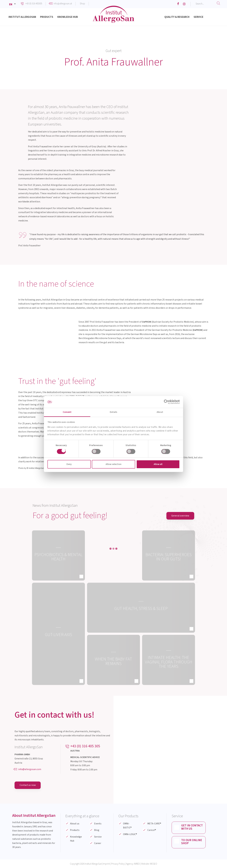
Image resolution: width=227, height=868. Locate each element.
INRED (137, 864)
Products (75, 830)
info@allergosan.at (63, 4)
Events (98, 824)
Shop (82, 4)
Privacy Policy (118, 864)
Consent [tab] (67, 412)
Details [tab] (114, 412)
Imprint (106, 864)
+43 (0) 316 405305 (34, 4)
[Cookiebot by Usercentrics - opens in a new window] (166, 402)
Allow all (158, 464)
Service (98, 837)
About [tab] (160, 412)
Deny (69, 464)
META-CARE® (154, 824)
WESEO (153, 864)
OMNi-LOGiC (130, 834)
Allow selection (113, 464)
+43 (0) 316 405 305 (85, 746)
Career (98, 843)
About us (75, 824)
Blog (97, 830)
